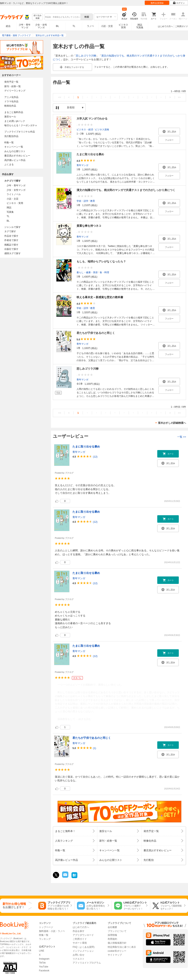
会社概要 (112, 927)
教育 (93, 201)
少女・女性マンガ (41, 26)
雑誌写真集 (140, 26)
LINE (42, 951)
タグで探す (10, 231)
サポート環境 (80, 943)
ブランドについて (117, 931)
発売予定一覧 (11, 82)
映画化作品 (10, 106)
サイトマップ (115, 955)
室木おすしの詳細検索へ (172, 423)
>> (179, 97)
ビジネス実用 (123, 26)
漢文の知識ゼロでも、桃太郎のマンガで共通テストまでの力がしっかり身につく (126, 190)
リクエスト (79, 959)
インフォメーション (83, 951)
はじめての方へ (165, 26)
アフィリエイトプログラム (87, 963)
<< (60, 97)
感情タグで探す (13, 253)
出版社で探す (11, 249)
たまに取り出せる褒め (90, 154)
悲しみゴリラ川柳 (86, 56)
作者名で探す (11, 240)
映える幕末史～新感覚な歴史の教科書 (100, 297)
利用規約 (112, 939)
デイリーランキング (15, 91)
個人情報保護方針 (117, 943)
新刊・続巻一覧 (13, 86)
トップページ (46, 927)
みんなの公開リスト (15, 151)
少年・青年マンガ (25, 26)
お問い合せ (79, 955)
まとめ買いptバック (15, 121)
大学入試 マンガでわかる (92, 119)
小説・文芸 (107, 26)
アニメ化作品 (11, 97)
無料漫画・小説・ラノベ (52, 931)
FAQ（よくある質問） (84, 947)
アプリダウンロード (83, 935)
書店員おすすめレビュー (17, 156)
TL (74, 26)
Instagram (44, 959)
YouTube (44, 967)
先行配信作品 (11, 136)
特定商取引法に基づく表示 (122, 947)
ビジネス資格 (102, 129)
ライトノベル (14, 194)
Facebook (44, 971)
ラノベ (90, 26)
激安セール (10, 117)
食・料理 (104, 272)
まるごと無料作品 (14, 112)
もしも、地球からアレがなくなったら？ (101, 261)
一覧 (182, 437)
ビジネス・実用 (15, 203)
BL (58, 26)
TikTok (42, 963)
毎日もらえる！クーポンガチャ (21, 125)
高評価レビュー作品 (15, 160)
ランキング (45, 939)
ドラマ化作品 (11, 101)
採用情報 (112, 935)
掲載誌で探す (11, 245)
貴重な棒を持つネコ (89, 226)
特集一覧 (9, 142)
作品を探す (79, 931)
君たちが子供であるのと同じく (96, 333)
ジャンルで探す (13, 227)
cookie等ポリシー (117, 951)
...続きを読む (84, 719)
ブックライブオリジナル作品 (20, 132)
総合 (8, 26)
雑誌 (9, 207)
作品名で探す (11, 236)
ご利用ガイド (182, 26)
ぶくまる (9, 164)
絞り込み (38, 17)
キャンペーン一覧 (14, 147)
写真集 (10, 212)
